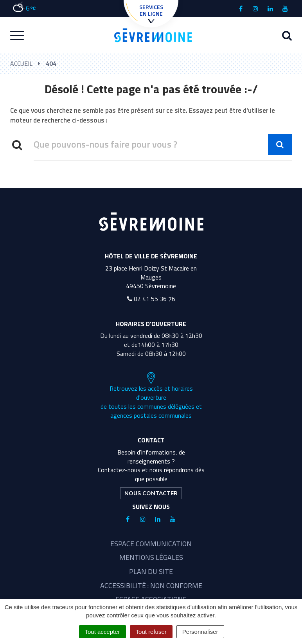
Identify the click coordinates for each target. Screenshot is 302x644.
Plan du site (151, 571)
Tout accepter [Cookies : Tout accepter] (102, 632)
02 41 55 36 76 (151, 299)
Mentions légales (151, 557)
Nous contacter (151, 493)
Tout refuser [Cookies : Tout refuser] (151, 632)
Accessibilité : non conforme (151, 585)
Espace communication (151, 544)
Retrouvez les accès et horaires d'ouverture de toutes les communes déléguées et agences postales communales (151, 396)
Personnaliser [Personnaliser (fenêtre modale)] (200, 632)
